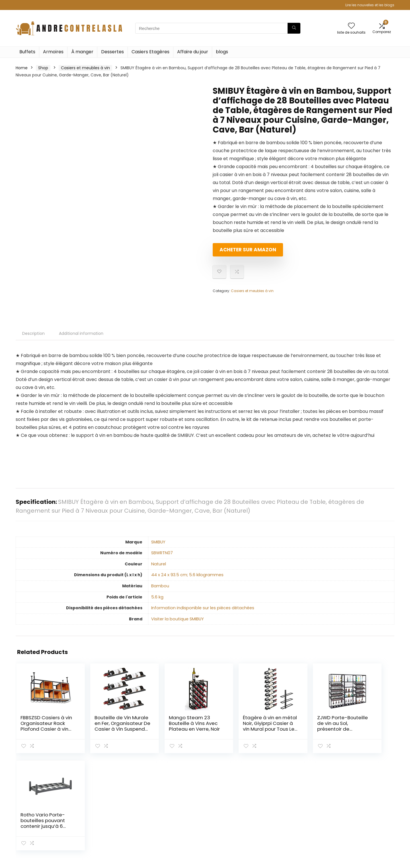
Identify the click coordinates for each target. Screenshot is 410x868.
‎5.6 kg (157, 597)
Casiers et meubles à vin (85, 68)
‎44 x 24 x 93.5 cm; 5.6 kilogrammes (187, 575)
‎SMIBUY (158, 542)
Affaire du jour (193, 52)
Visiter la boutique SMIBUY (178, 619)
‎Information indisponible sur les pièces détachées (203, 608)
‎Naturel (159, 564)
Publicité (284, 835)
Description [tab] (33, 333)
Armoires (53, 52)
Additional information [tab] (81, 333)
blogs (222, 52)
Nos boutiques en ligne (298, 827)
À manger (82, 52)
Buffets (27, 52)
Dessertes (112, 52)
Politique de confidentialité (364, 803)
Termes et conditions (359, 811)
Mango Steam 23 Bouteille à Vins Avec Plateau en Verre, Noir (169, 726)
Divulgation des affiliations (364, 819)
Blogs (281, 819)
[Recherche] (294, 28)
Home (22, 68)
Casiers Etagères (150, 52)
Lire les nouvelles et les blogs (370, 5)
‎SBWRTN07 (162, 553)
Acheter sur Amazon (245, 252)
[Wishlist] (351, 26)
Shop (43, 68)
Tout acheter (289, 811)
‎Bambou (160, 586)
